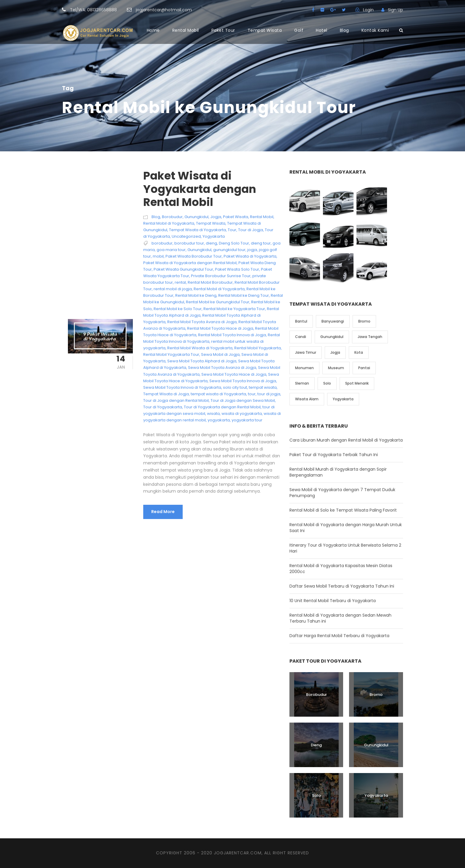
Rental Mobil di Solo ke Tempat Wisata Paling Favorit (343, 510)
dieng (211, 243)
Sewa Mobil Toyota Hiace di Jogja (234, 374)
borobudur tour (189, 243)
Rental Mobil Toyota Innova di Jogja (232, 335)
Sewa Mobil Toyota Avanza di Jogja (222, 368)
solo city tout (235, 387)
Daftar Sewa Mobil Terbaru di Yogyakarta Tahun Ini (342, 586)
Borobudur (172, 217)
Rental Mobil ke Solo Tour (178, 309)
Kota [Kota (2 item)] (359, 352)
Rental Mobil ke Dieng (196, 295)
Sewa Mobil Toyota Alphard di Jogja (202, 361)
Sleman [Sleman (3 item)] (302, 383)
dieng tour (261, 243)
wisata (213, 414)
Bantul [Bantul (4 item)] (301, 321)
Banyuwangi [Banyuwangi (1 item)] (333, 321)
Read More (163, 512)
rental (180, 282)
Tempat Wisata (265, 30)
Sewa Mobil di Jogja (220, 354)
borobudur (162, 243)
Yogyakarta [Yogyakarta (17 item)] (343, 399)
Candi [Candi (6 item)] (301, 337)
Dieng (316, 745)
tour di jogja (269, 394)
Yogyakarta (214, 236)
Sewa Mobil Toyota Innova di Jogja (243, 381)
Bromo (376, 695)
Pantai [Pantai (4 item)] (364, 368)
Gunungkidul (196, 217)
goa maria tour (171, 250)
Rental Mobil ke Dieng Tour (244, 295)
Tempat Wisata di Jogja (166, 394)
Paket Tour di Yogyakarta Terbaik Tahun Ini (334, 455)
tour (252, 394)
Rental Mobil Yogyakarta (258, 348)
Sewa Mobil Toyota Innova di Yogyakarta (182, 387)
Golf (299, 30)
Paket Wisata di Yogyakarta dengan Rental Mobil (200, 189)
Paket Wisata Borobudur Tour (194, 256)
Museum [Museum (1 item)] (336, 368)
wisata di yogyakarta (242, 414)
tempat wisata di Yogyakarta (218, 394)
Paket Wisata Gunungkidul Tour (183, 269)
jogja (252, 250)
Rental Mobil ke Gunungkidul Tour (218, 302)
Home (153, 30)
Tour (232, 230)
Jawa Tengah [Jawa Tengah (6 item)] (370, 337)
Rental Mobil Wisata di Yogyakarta (200, 348)
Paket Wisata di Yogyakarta (250, 256)
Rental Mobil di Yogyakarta (169, 223)
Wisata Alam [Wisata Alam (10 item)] (307, 399)
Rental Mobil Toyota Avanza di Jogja (202, 322)
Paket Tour (223, 30)
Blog (344, 30)
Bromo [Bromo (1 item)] (364, 321)
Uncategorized (186, 236)
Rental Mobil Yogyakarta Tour (171, 354)
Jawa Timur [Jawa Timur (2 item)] (306, 352)
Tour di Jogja (251, 230)
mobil (158, 256)
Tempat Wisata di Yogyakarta (198, 230)
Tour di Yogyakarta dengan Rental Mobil (222, 407)
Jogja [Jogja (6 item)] (335, 352)
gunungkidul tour (229, 250)
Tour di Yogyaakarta (163, 407)
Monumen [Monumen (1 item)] (304, 368)
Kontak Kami (375, 30)
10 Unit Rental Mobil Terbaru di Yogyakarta (333, 601)
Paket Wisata (236, 217)
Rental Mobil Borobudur (210, 282)
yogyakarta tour (247, 420)
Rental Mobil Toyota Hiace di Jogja (220, 328)
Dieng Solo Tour (234, 243)
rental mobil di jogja (173, 289)
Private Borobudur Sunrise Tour (221, 276)
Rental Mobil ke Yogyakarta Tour (234, 309)
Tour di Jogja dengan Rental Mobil (176, 400)
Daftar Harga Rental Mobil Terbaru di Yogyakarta (339, 636)
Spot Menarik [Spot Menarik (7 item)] (357, 383)
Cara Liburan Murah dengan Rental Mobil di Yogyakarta (346, 440)
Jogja (216, 217)
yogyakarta (219, 420)
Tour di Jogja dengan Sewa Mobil (243, 400)
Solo (316, 795)
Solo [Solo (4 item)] (327, 383)
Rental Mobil (186, 30)
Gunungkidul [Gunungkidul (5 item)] (332, 337)
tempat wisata (263, 387)
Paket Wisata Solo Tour (237, 269)
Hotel (322, 30)
